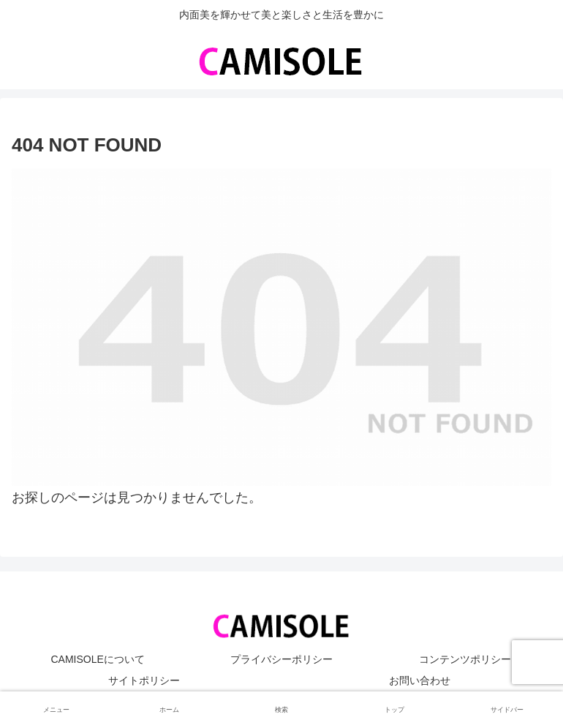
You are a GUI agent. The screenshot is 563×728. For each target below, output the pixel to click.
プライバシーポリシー (281, 659)
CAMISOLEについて (97, 659)
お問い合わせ (420, 680)
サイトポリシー (144, 680)
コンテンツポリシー (465, 659)
